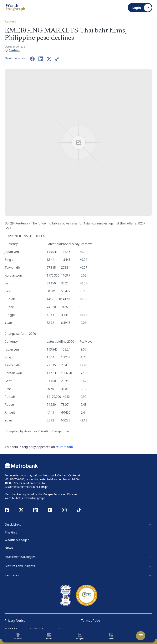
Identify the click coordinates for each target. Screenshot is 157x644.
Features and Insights (78, 566)
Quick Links (78, 525)
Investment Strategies (78, 557)
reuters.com (64, 447)
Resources (78, 575)
